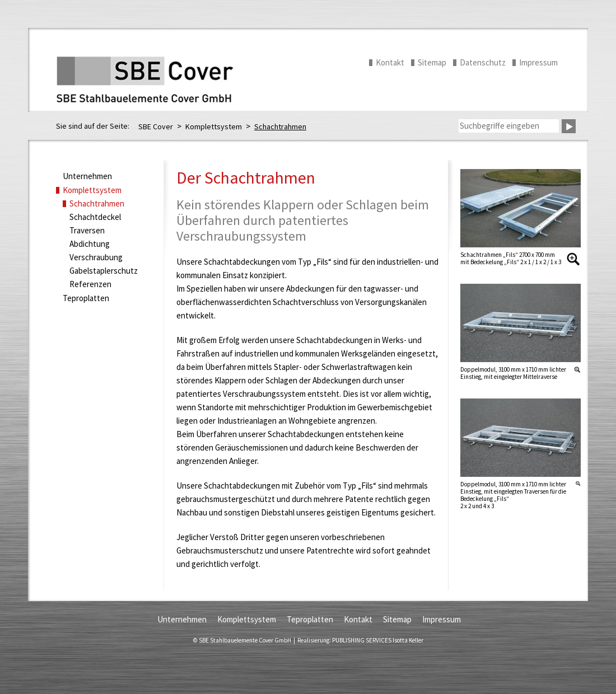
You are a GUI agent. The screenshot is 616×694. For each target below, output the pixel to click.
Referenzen (90, 284)
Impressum (538, 62)
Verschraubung (96, 257)
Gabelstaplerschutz (104, 271)
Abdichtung (90, 244)
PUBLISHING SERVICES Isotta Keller (378, 640)
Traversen (87, 230)
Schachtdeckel (95, 217)
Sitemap (432, 62)
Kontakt (390, 62)
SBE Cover (156, 126)
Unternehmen (87, 176)
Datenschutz (483, 62)
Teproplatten (86, 298)
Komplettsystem (214, 126)
